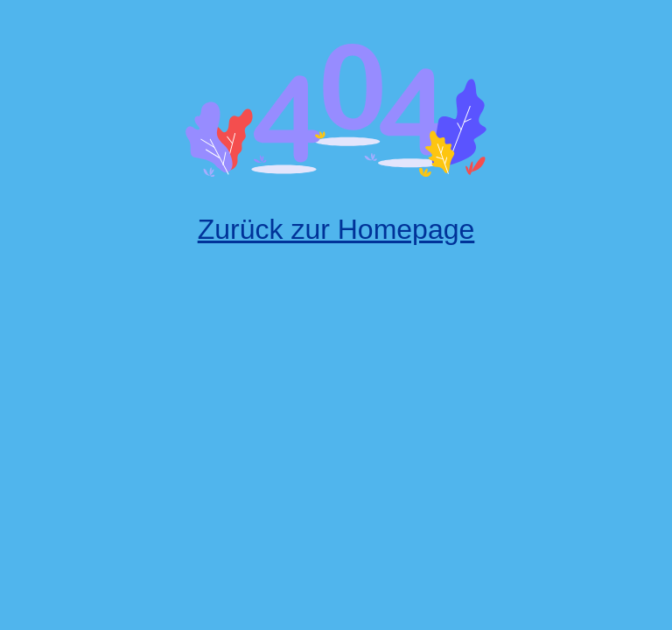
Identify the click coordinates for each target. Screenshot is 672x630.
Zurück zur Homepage (336, 229)
